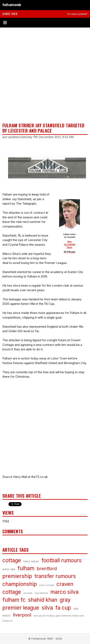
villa (76, 609)
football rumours (61, 560)
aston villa (9, 569)
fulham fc (14, 600)
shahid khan (43, 600)
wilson (6, 615)
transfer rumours (55, 576)
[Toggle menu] (45, 23)
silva (47, 608)
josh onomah (47, 585)
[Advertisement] (45, 75)
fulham (26, 568)
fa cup (63, 608)
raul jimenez (41, 593)
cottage (12, 560)
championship (20, 584)
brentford (47, 569)
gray (65, 600)
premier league (21, 608)
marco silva (64, 592)
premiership (17, 576)
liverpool (22, 615)
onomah (28, 593)
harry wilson (31, 561)
